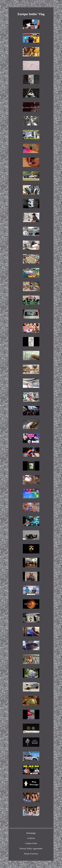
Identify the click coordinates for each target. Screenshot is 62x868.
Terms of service (31, 854)
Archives (31, 838)
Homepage (31, 833)
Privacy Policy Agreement (31, 848)
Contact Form (31, 843)
